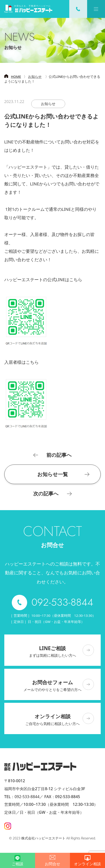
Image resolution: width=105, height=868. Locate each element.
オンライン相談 (87, 864)
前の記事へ (59, 455)
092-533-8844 (27, 797)
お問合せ (52, 864)
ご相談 (18, 864)
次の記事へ (46, 494)
